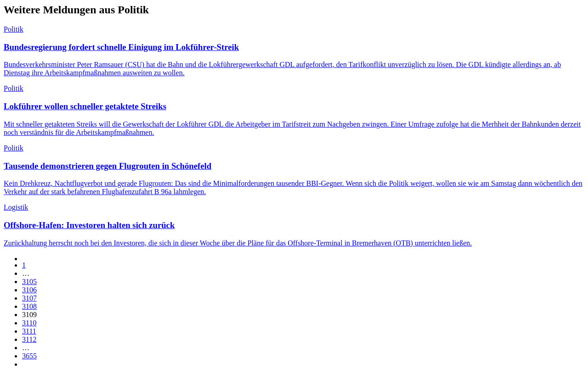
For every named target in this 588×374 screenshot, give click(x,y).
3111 (29, 331)
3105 (29, 282)
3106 (29, 290)
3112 (29, 339)
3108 (29, 306)
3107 (29, 298)
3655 (29, 356)
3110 (29, 323)
